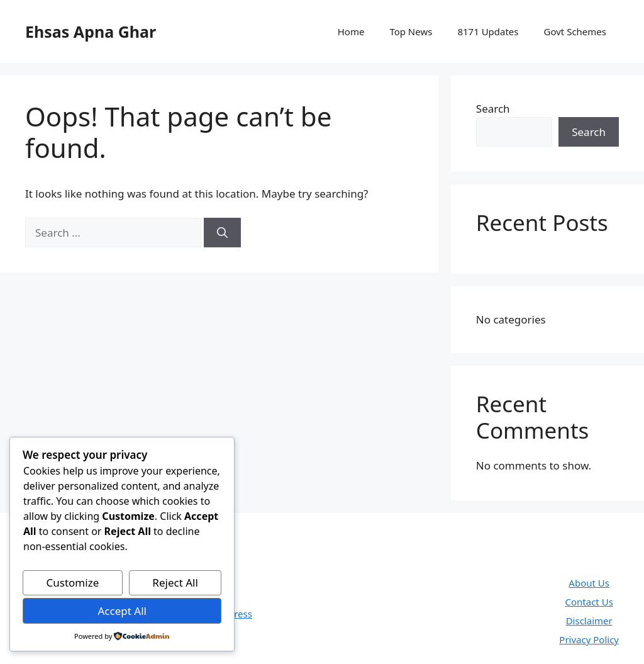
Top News (411, 31)
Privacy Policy (589, 639)
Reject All (175, 582)
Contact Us (589, 602)
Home (351, 31)
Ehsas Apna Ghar (91, 31)
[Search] (222, 233)
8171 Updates (488, 31)
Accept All (122, 611)
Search (493, 109)
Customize (73, 582)
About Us (589, 583)
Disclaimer (589, 621)
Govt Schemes (575, 31)
